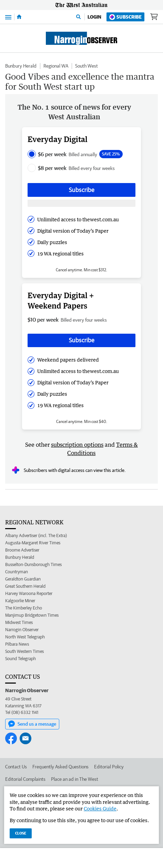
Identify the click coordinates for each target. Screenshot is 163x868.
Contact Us (16, 767)
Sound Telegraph (21, 659)
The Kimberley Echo (24, 608)
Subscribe (125, 17)
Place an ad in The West (75, 779)
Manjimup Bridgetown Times (32, 615)
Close (21, 833)
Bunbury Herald (21, 66)
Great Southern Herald (25, 586)
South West (86, 66)
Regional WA (56, 66)
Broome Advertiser (22, 550)
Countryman (17, 572)
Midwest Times (19, 622)
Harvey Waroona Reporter (29, 593)
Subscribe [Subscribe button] (82, 190)
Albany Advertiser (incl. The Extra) (36, 536)
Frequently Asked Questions (60, 767)
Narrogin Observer (22, 630)
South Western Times (24, 651)
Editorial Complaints (25, 779)
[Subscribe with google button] (81, 203)
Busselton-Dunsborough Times (33, 564)
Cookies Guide (100, 809)
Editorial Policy (109, 767)
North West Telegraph (25, 637)
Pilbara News (17, 644)
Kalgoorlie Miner (20, 601)
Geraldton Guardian (23, 579)
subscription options (77, 445)
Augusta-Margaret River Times (33, 543)
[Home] (19, 17)
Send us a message (32, 724)
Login (94, 17)
